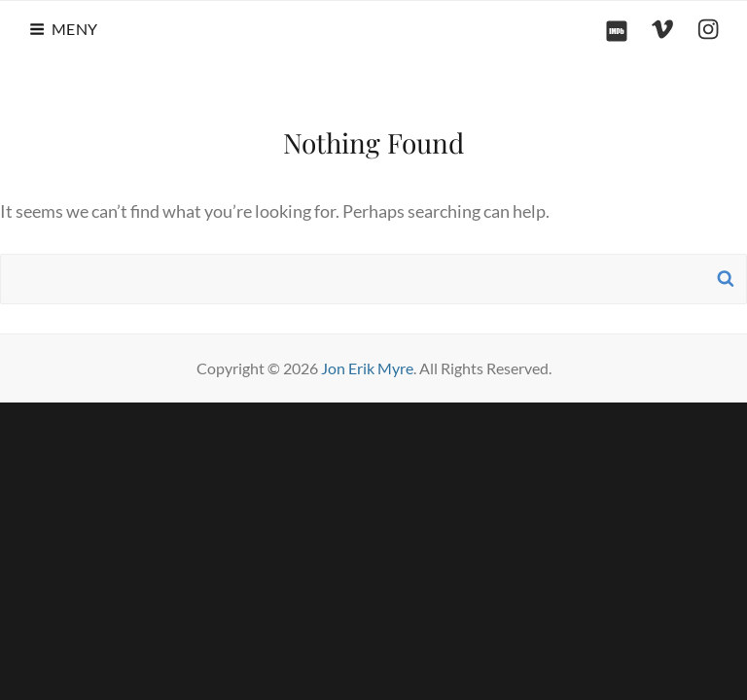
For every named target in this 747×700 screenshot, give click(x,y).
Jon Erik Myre (367, 368)
